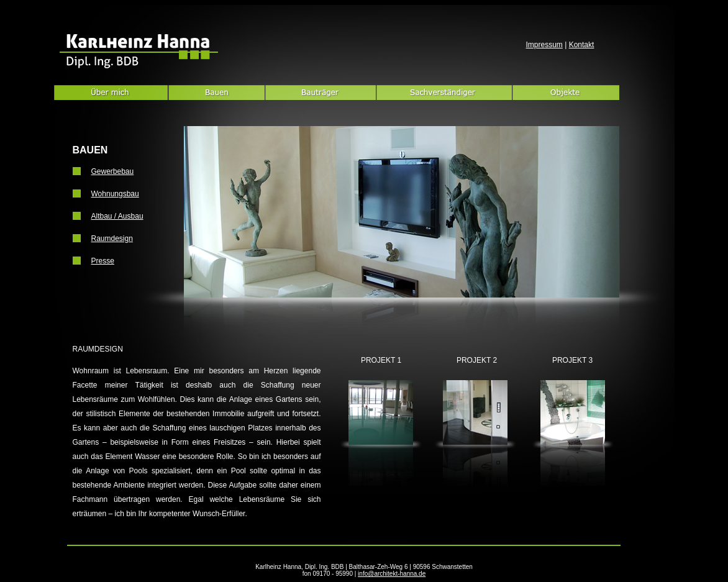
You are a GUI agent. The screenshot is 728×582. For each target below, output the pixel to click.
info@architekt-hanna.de (392, 574)
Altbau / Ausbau (117, 216)
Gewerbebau (113, 171)
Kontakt (582, 45)
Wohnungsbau (115, 194)
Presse (103, 261)
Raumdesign (112, 239)
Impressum (544, 45)
